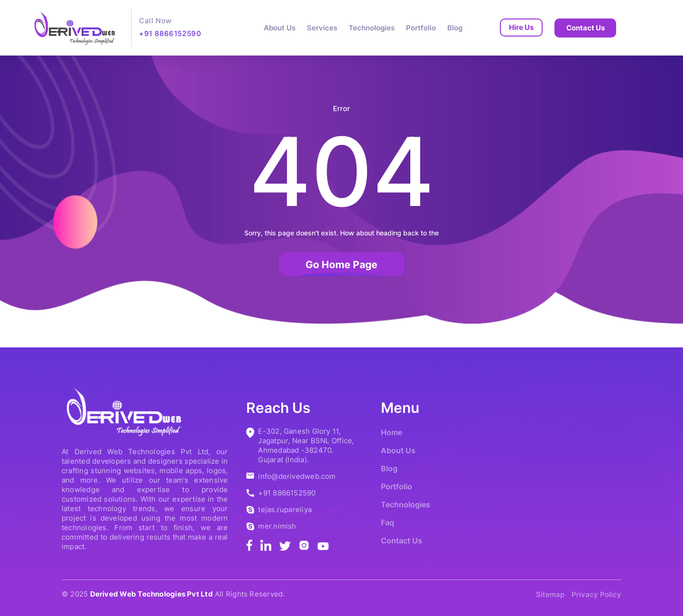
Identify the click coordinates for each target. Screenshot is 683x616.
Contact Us (586, 28)
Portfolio (421, 28)
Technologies (372, 28)
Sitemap (550, 594)
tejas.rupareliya (285, 509)
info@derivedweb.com (297, 476)
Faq (388, 523)
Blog (455, 28)
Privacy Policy (596, 594)
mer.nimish (277, 526)
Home (392, 432)
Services (322, 28)
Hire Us (521, 27)
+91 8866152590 (170, 33)
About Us (280, 28)
